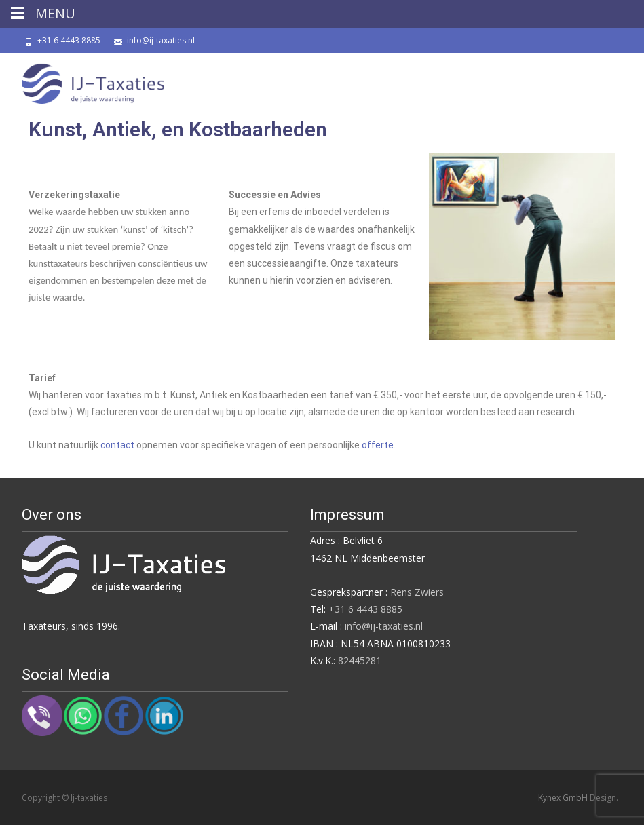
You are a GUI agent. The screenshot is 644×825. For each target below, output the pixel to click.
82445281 (360, 660)
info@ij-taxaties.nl (161, 40)
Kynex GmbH (564, 798)
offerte (378, 445)
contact (117, 445)
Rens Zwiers (417, 592)
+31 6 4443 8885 (69, 40)
